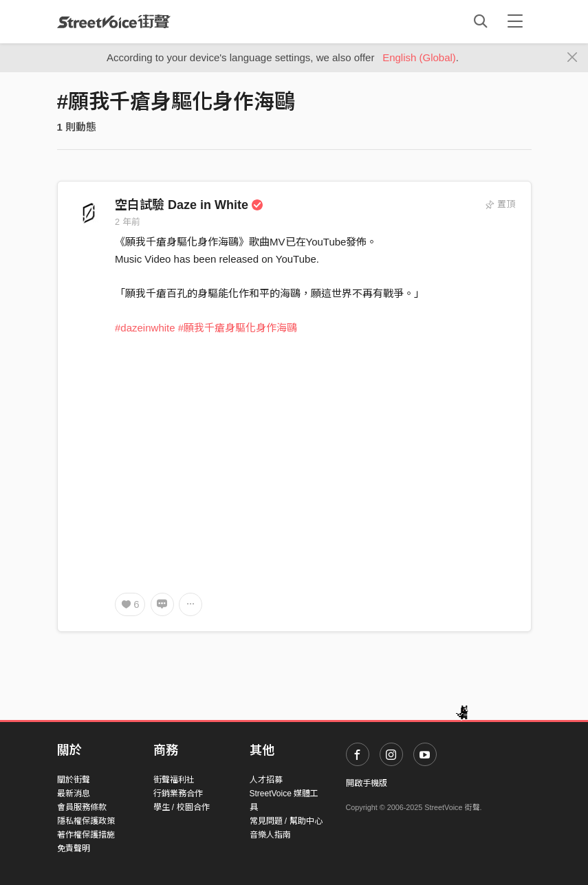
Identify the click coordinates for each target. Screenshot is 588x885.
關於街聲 (74, 780)
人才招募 (266, 780)
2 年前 (128, 222)
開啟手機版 (367, 783)
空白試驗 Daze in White (189, 205)
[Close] (573, 58)
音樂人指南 (270, 835)
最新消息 (74, 794)
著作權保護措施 (86, 835)
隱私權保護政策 (86, 821)
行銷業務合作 (178, 794)
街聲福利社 (174, 780)
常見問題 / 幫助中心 (286, 821)
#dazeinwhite (145, 328)
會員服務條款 (82, 807)
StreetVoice (114, 21)
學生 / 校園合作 (182, 807)
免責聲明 (74, 849)
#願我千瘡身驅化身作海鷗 (238, 328)
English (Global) (419, 57)
